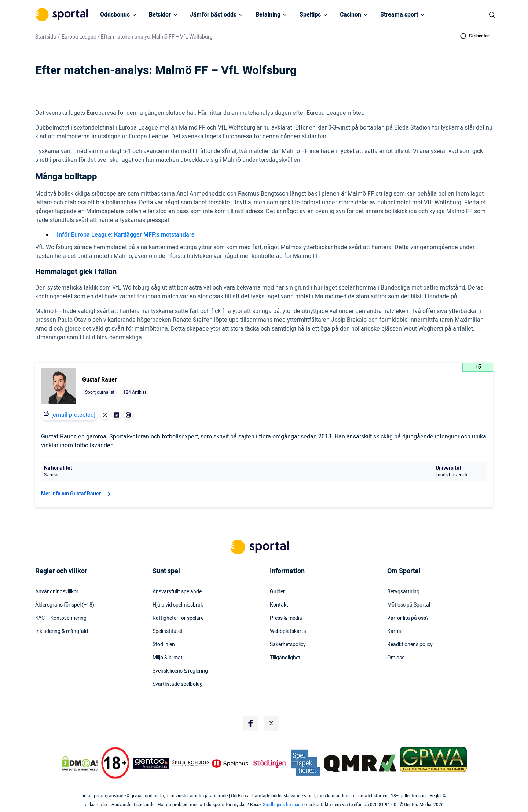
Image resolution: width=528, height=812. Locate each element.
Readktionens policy (410, 645)
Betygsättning (403, 592)
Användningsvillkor (57, 592)
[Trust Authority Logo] (151, 763)
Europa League (79, 37)
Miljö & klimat (168, 658)
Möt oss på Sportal (409, 605)
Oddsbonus (115, 15)
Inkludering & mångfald (62, 631)
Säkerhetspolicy (288, 645)
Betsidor (160, 15)
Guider (277, 592)
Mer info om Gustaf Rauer (77, 494)
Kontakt (279, 605)
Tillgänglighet (285, 658)
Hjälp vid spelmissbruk (178, 605)
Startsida (46, 37)
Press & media (286, 618)
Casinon (351, 15)
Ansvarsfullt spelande (177, 592)
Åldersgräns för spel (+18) (65, 605)
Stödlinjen (164, 645)
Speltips (310, 15)
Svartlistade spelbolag (178, 684)
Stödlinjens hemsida (283, 805)
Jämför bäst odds (213, 15)
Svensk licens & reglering (180, 671)
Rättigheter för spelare (178, 618)
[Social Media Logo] (251, 723)
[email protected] (73, 415)
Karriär (395, 631)
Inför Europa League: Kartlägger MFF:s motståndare (126, 235)
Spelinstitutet (168, 631)
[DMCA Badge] (80, 763)
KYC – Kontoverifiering (61, 618)
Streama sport (399, 15)
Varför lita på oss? (408, 618)
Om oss (396, 658)
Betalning (268, 15)
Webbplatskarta (288, 631)
